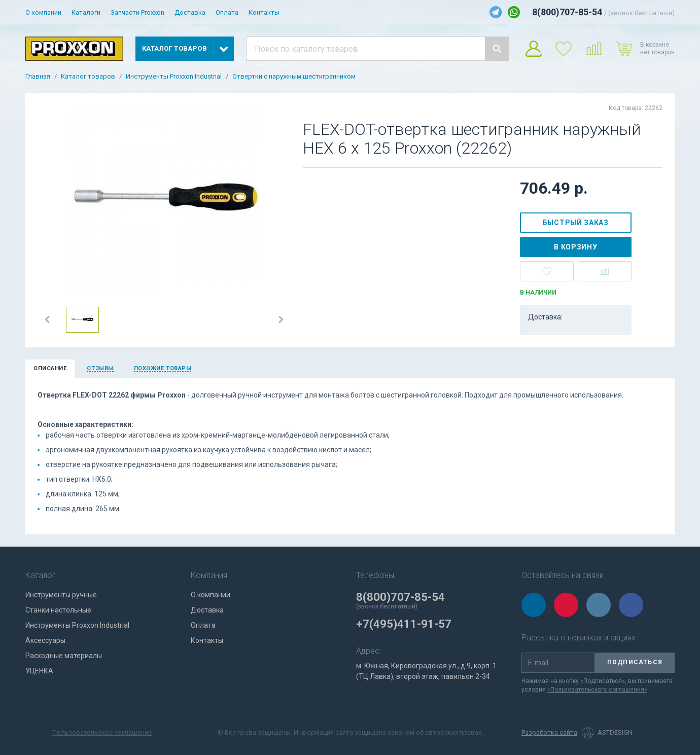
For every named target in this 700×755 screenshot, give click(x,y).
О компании (43, 12)
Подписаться (635, 662)
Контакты (264, 12)
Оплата (227, 12)
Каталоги (86, 12)
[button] (48, 319)
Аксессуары (45, 640)
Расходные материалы (64, 656)
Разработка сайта (549, 733)
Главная (38, 77)
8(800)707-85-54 (567, 12)
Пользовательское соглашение (102, 732)
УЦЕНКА (39, 671)
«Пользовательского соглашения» (597, 690)
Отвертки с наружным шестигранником (294, 77)
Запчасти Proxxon (137, 12)
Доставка (190, 12)
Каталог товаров (88, 77)
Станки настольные (58, 610)
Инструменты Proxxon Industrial (174, 77)
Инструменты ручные (61, 595)
